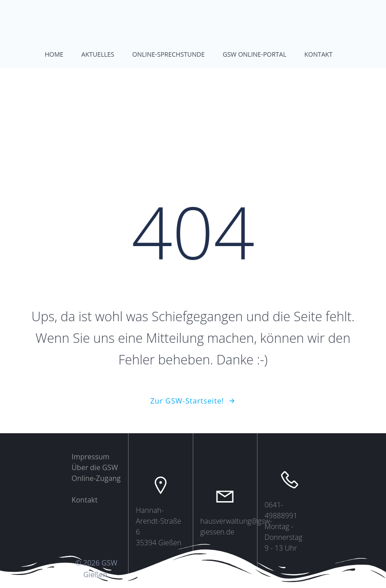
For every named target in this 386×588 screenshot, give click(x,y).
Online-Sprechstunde (168, 54)
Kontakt (318, 54)
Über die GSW (95, 467)
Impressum (90, 457)
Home (54, 54)
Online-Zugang (96, 478)
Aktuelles (98, 54)
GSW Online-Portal (255, 54)
